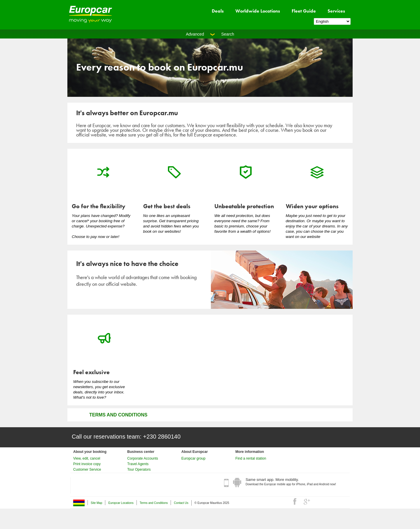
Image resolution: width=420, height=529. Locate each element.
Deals (218, 11)
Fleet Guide (304, 11)
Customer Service (87, 470)
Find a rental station (251, 458)
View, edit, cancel (87, 458)
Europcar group (194, 458)
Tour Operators (139, 470)
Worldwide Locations (258, 11)
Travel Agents (138, 464)
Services (336, 11)
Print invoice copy (87, 464)
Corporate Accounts (142, 458)
